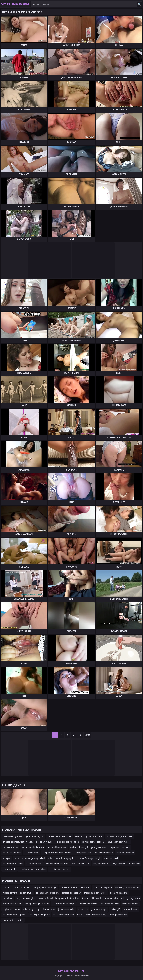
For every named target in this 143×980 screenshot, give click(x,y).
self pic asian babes (12, 853)
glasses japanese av (71, 893)
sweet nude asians (119, 893)
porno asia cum (130, 909)
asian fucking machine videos (89, 836)
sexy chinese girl (101, 864)
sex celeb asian (31, 853)
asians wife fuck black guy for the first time (59, 898)
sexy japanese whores (60, 869)
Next (87, 735)
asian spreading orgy (40, 915)
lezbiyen (7, 858)
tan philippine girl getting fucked (29, 858)
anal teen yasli (111, 858)
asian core (83, 909)
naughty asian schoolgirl (45, 887)
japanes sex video (67, 909)
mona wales (134, 864)
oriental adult (9, 869)
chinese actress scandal (93, 842)
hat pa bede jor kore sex (33, 847)
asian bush (8, 898)
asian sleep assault (125, 853)
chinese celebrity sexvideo (59, 836)
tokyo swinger (118, 864)
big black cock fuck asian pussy (92, 915)
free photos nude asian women (57, 853)
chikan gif (115, 909)
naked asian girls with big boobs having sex (23, 836)
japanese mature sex (88, 904)
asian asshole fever (110, 904)
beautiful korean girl (57, 847)
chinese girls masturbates (127, 887)
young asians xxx (99, 847)
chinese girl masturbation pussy (18, 842)
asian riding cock (34, 864)
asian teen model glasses (15, 915)
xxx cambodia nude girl (63, 904)
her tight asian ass (118, 915)
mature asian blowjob (13, 920)
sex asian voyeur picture (47, 893)
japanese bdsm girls (120, 847)
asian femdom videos (13, 864)
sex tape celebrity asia (63, 915)
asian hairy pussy (31, 909)
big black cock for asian (68, 842)
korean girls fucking (12, 904)
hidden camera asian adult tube (18, 893)
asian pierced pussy (103, 887)
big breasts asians (11, 909)
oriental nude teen (22, 887)
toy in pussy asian (83, 853)
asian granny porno (130, 898)
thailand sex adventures (95, 893)
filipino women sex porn (57, 864)
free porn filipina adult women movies (100, 898)
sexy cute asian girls (26, 898)
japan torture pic (99, 909)
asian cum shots (10, 847)
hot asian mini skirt (81, 864)
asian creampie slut (104, 853)
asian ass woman (130, 904)
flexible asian (49, 909)
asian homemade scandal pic (32, 869)
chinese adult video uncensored (75, 887)
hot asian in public (45, 842)
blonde (6, 887)
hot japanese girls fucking (37, 904)
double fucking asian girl (89, 858)
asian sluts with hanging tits (61, 858)
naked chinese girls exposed (119, 836)
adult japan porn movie (118, 842)
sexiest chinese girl (79, 847)
